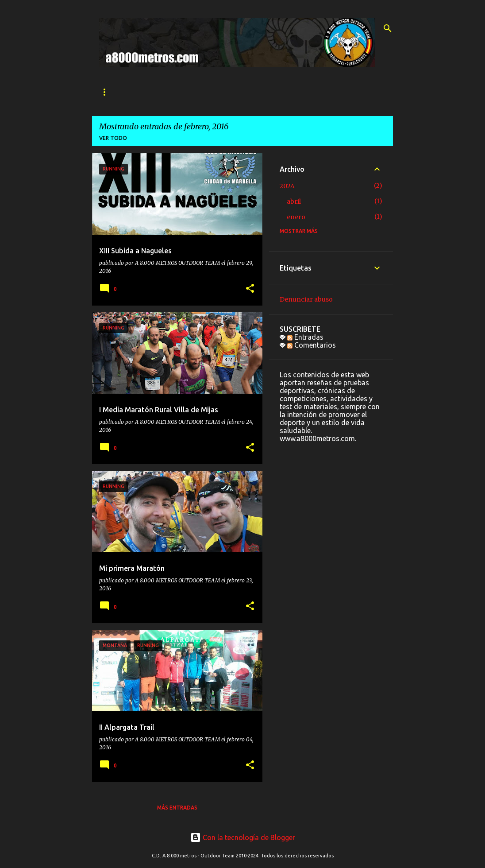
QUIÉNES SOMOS (159, 92)
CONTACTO (267, 92)
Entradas (305, 337)
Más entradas (177, 808)
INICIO (108, 92)
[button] (250, 289)
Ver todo (113, 138)
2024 (287, 186)
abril (294, 201)
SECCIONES (216, 92)
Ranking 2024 (321, 92)
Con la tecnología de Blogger (243, 837)
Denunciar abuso (306, 299)
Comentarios (312, 345)
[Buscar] (388, 28)
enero (296, 217)
